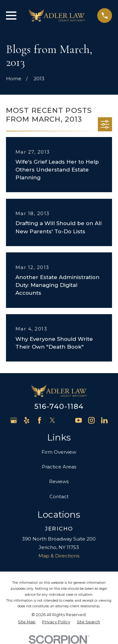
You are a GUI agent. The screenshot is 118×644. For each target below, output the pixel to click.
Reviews (59, 481)
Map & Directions (59, 556)
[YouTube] (79, 420)
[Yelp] (27, 420)
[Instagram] (91, 420)
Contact (59, 496)
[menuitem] (27, 622)
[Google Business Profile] (14, 420)
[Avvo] (66, 420)
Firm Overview (59, 452)
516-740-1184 (59, 406)
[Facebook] (39, 420)
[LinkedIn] (104, 420)
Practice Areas (59, 467)
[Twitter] (52, 420)
